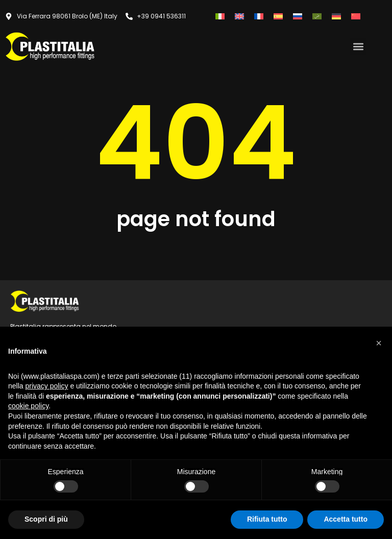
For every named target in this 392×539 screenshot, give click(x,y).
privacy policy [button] (46, 386)
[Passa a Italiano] (220, 16)
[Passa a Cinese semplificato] (356, 16)
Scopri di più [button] (46, 519)
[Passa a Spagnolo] (278, 16)
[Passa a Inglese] (239, 16)
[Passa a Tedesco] (336, 16)
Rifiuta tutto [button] (267, 519)
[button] (358, 46)
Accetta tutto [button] (346, 519)
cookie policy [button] (28, 406)
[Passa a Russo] (298, 16)
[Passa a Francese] (259, 16)
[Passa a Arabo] (317, 16)
